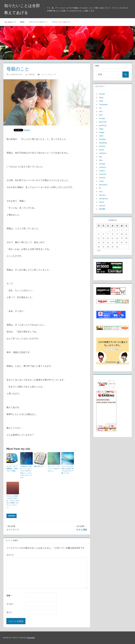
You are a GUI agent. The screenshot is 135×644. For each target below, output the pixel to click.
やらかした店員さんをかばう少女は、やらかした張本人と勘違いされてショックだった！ (12, 502)
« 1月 (98, 250)
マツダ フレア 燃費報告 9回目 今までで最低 (13, 469)
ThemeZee (31, 638)
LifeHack (12, 516)
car (100, 108)
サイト (9, 612)
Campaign (103, 104)
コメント (10, 555)
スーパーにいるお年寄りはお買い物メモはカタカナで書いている (67, 470)
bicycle (102, 94)
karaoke (102, 139)
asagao (32, 74)
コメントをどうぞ (48, 74)
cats (101, 111)
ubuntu (102, 195)
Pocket (27, 130)
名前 (9, 596)
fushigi (102, 118)
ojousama (103, 184)
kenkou (102, 146)
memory (103, 174)
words (102, 202)
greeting (103, 125)
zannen (102, 205)
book (101, 101)
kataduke (103, 143)
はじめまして (10, 22)
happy (102, 132)
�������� (111, 424)
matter (102, 171)
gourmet (103, 122)
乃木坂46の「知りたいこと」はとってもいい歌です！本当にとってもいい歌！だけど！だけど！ (26, 472)
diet (101, 115)
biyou (101, 97)
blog (22, 22)
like (101, 157)
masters (103, 167)
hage (101, 129)
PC (100, 188)
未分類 (102, 209)
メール (10, 604)
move (101, 181)
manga (102, 164)
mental (102, 178)
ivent (101, 136)
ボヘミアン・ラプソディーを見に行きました (54, 469)
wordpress (103, 198)
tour (101, 191)
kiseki (101, 150)
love (101, 160)
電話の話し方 (38, 466)
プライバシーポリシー (38, 22)
